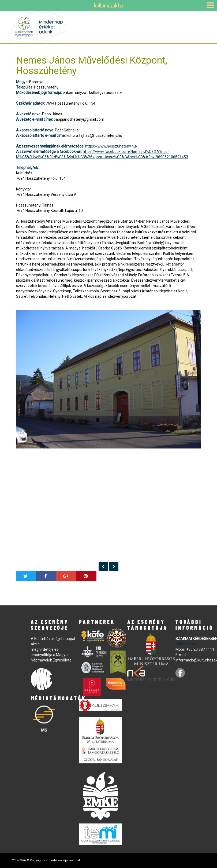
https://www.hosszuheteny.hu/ (111, 146)
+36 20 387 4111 (200, 649)
